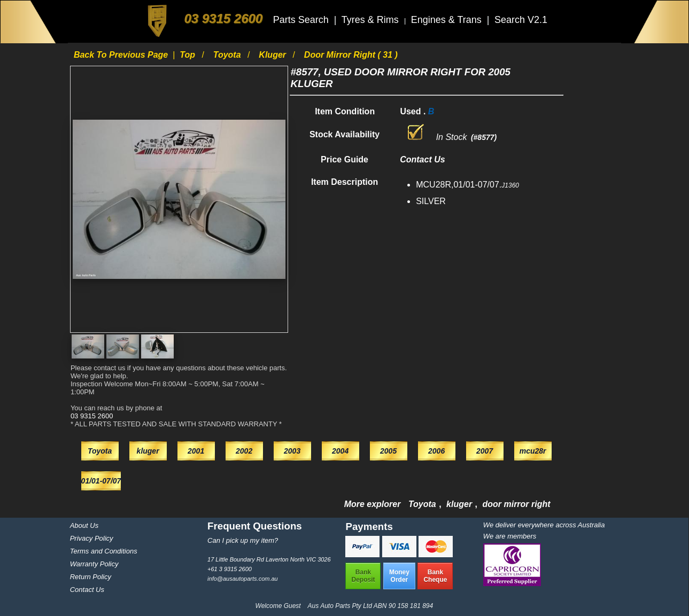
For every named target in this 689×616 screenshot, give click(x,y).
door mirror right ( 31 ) (351, 55)
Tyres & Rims (371, 20)
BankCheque (435, 576)
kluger (273, 55)
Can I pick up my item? (243, 540)
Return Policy (91, 577)
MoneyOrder (399, 576)
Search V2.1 (521, 20)
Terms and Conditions (104, 551)
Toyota (228, 55)
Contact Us (87, 590)
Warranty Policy (94, 564)
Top (188, 55)
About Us (84, 525)
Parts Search (302, 20)
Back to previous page (122, 55)
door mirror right (516, 504)
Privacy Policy (92, 538)
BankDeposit (363, 576)
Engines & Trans (448, 20)
